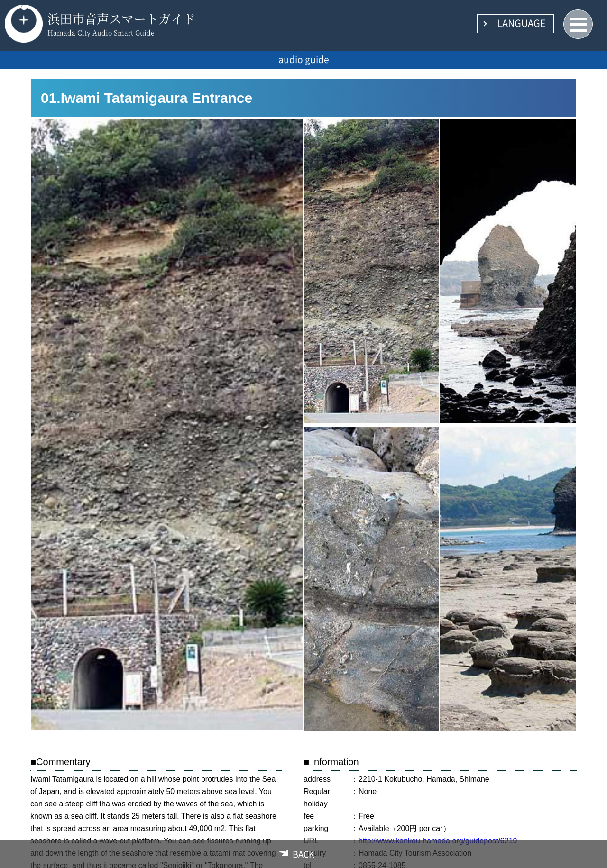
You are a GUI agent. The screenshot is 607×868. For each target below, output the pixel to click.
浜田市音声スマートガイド (121, 18)
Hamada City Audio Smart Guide (101, 32)
